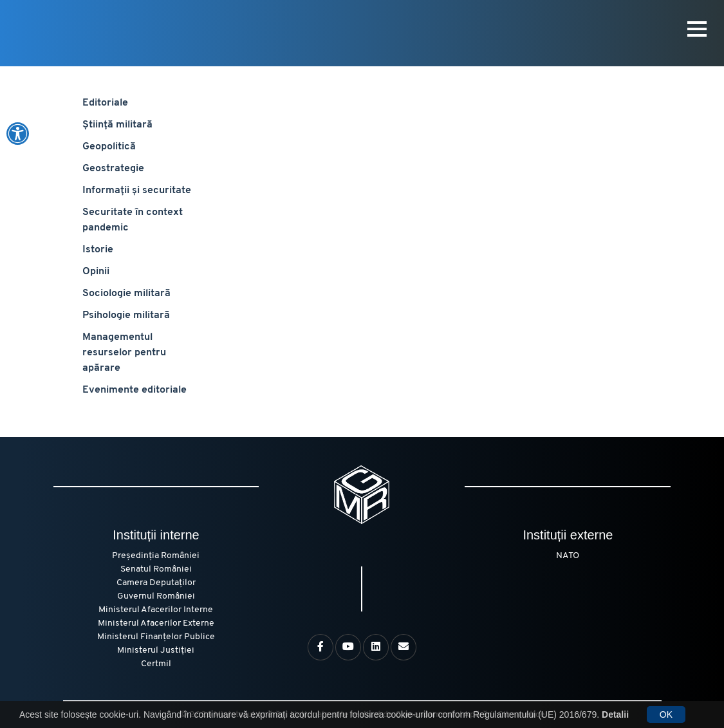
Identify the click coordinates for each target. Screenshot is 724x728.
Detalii (615, 714)
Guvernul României (156, 596)
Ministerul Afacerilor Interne (156, 610)
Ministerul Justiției (156, 650)
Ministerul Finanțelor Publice (156, 637)
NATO (568, 556)
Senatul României (156, 569)
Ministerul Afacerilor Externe (156, 623)
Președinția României (156, 556)
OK (666, 714)
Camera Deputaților (156, 583)
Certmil (156, 664)
